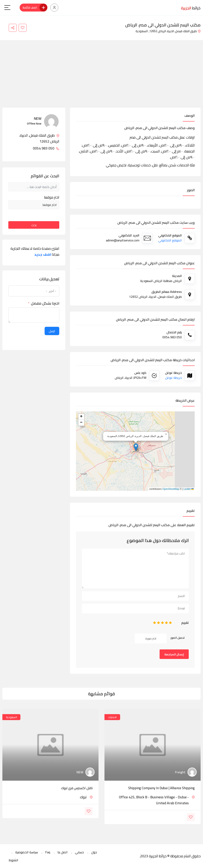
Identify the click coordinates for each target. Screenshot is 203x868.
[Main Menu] (7, 8)
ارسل (52, 331)
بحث (34, 225)
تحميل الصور (178, 638)
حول (94, 852)
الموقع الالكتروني (170, 240)
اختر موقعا (52, 197)
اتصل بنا (63, 852)
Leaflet (189, 489)
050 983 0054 (46, 148)
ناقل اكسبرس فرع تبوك (77, 788)
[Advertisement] (101, 78)
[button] (136, 447)
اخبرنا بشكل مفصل (45, 303)
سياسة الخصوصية (27, 852)
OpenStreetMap (171, 489)
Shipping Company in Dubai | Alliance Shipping (161, 788)
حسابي (79, 852)
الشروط (13, 860)
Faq (48, 852)
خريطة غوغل (173, 378)
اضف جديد (43, 255)
